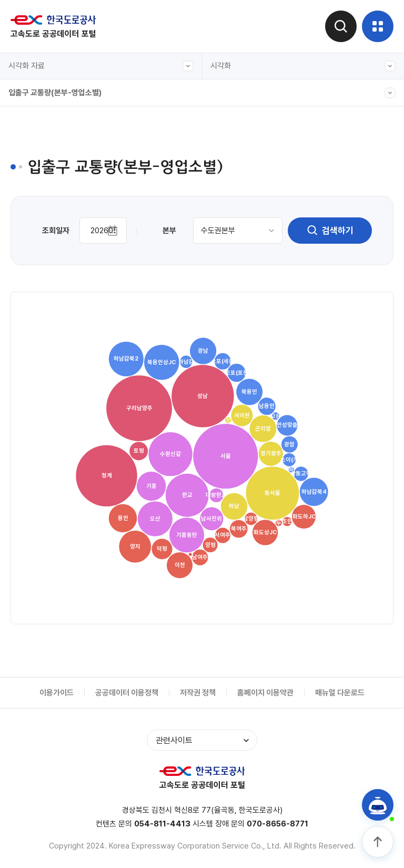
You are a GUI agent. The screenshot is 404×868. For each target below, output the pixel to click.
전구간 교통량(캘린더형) (56, 143)
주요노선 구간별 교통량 (54, 215)
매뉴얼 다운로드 (340, 693)
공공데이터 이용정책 (127, 693)
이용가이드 (57, 693)
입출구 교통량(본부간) (53, 167)
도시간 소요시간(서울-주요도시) (68, 264)
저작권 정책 (198, 693)
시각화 (303, 66)
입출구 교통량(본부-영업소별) (202, 93)
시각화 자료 (101, 66)
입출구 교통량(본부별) (53, 336)
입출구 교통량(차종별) (53, 240)
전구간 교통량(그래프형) (56, 118)
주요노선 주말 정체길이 (54, 288)
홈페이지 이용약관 (265, 693)
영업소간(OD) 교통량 (51, 312)
